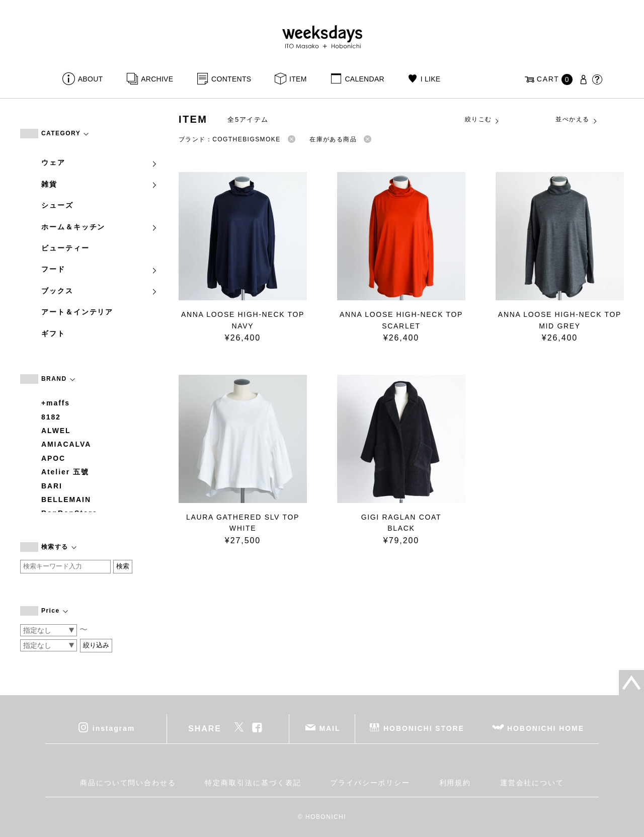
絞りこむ (482, 120)
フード (100, 269)
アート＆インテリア (77, 312)
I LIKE (431, 79)
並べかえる (577, 120)
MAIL (330, 728)
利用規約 (455, 783)
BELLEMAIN (66, 499)
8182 (51, 417)
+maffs (56, 403)
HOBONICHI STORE (424, 728)
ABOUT (91, 79)
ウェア (100, 162)
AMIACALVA (66, 444)
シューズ (57, 205)
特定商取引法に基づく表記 (253, 783)
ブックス (100, 291)
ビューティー (65, 248)
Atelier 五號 (65, 472)
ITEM (298, 79)
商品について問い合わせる (128, 783)
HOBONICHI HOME (546, 728)
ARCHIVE (157, 79)
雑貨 (100, 184)
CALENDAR (364, 79)
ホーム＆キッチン (100, 227)
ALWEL (56, 431)
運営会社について (532, 783)
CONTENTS (231, 79)
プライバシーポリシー (370, 783)
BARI (52, 486)
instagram (114, 728)
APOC (53, 458)
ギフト (53, 333)
